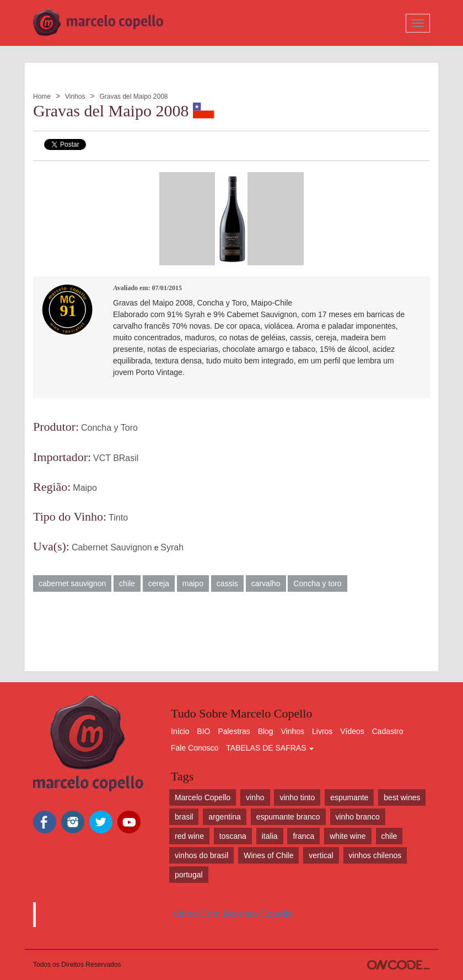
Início (180, 731)
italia (270, 836)
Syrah (172, 547)
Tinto (118, 518)
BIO (203, 731)
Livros (322, 731)
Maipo (85, 488)
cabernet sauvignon (72, 583)
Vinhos (75, 97)
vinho (255, 797)
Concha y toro (317, 583)
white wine (348, 836)
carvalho (266, 583)
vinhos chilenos (375, 855)
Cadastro (388, 731)
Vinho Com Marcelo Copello (233, 914)
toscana (233, 836)
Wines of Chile (268, 855)
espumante (349, 797)
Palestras (234, 731)
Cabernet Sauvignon (112, 547)
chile (127, 583)
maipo (193, 583)
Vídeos (352, 731)
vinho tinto (297, 797)
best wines (402, 797)
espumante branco (288, 817)
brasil (184, 817)
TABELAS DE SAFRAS (270, 748)
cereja (159, 583)
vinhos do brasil (201, 855)
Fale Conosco (195, 748)
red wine (189, 836)
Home (42, 97)
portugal (189, 875)
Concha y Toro (109, 428)
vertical (321, 855)
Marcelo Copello (203, 797)
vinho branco (358, 817)
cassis (227, 583)
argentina (224, 817)
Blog (266, 731)
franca (303, 836)
